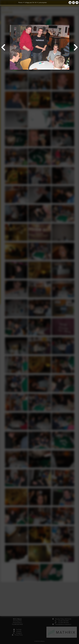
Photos (20, 2)
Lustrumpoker (43, 2)
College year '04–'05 (30, 2)
